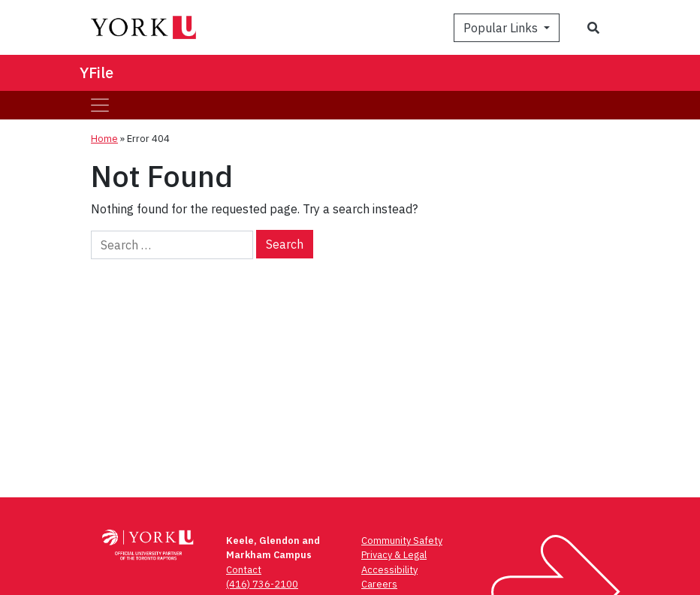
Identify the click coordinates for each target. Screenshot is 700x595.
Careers (379, 584)
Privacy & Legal (394, 555)
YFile (97, 72)
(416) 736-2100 (262, 584)
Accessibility (389, 570)
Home (104, 139)
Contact (244, 570)
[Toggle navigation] (100, 105)
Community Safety (402, 541)
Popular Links (502, 28)
